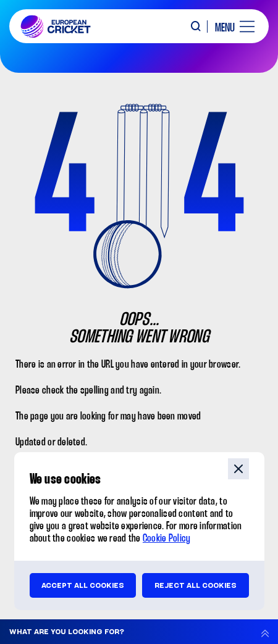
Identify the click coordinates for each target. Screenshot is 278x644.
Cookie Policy (167, 539)
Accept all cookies (83, 585)
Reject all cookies (196, 585)
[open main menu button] (230, 27)
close (238, 469)
